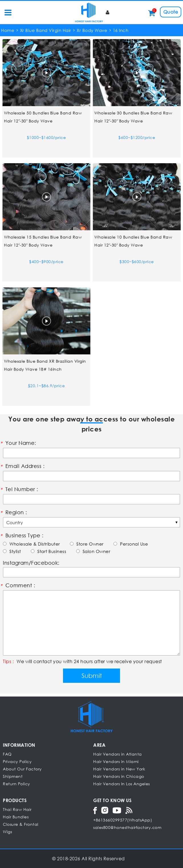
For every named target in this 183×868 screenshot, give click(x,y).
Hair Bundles (16, 817)
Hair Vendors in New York (119, 769)
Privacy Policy (17, 761)
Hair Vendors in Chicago (119, 776)
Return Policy (17, 784)
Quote (171, 12)
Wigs (7, 832)
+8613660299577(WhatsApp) (123, 820)
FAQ (7, 754)
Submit (92, 676)
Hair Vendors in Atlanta (118, 754)
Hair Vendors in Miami (116, 761)
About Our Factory (22, 769)
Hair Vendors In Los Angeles (122, 784)
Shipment (13, 776)
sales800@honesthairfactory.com (127, 827)
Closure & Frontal (21, 824)
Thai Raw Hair (17, 809)
